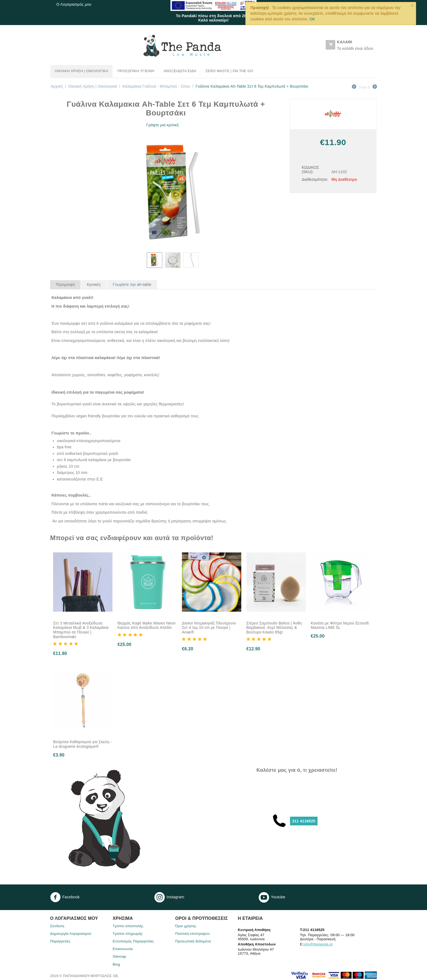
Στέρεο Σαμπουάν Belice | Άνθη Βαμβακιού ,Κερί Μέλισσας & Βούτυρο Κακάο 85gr (274, 628)
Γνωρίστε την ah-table (132, 284)
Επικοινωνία (123, 949)
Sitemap (120, 956)
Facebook (65, 897)
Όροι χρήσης (186, 926)
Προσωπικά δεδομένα (193, 941)
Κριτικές (94, 284)
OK (312, 19)
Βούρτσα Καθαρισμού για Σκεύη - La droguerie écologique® (82, 744)
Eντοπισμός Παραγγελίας (133, 941)
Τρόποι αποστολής (128, 926)
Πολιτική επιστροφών (193, 934)
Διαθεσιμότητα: (315, 179)
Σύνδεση (57, 926)
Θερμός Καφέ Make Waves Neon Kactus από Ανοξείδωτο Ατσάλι (147, 625)
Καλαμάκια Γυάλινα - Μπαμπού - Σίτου (156, 86)
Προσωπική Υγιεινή (136, 71)
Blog (116, 964)
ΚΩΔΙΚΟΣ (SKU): (310, 170)
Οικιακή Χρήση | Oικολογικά (81, 71)
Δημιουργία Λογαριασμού (71, 934)
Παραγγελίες (60, 941)
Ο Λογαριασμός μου (74, 4)
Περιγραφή (65, 284)
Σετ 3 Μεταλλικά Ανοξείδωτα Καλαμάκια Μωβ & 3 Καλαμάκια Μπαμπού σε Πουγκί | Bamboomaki (81, 630)
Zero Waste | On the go (229, 71)
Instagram (169, 897)
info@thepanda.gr (318, 944)
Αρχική (57, 86)
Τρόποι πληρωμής (128, 934)
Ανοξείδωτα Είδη (180, 71)
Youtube (272, 897)
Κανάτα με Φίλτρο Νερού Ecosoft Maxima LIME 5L (340, 625)
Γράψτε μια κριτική (162, 125)
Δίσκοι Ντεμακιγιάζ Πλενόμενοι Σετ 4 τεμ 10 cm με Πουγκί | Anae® (209, 628)
